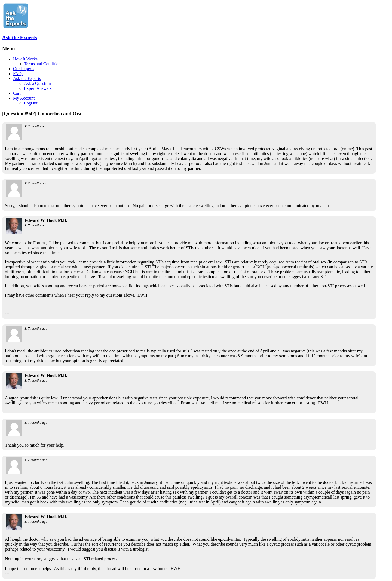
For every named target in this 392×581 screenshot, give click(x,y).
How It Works (25, 59)
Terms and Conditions (43, 64)
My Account (24, 98)
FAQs (18, 74)
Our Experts (24, 69)
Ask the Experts (20, 37)
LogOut (31, 103)
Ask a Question (37, 83)
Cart (17, 93)
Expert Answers (38, 88)
